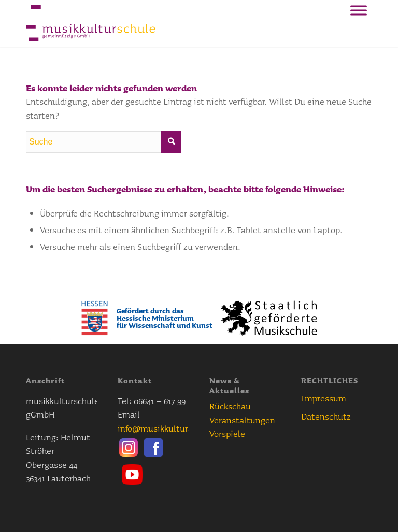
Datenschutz (326, 416)
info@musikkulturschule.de (172, 428)
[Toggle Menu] (359, 10)
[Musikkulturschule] (90, 23)
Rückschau (230, 406)
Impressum (324, 398)
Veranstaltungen (242, 420)
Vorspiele (227, 433)
